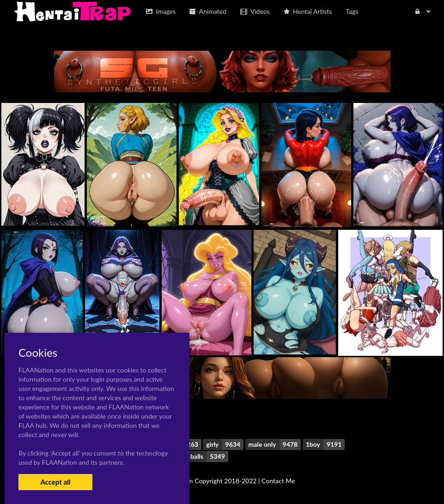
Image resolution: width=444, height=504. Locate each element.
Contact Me (278, 481)
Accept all (55, 482)
